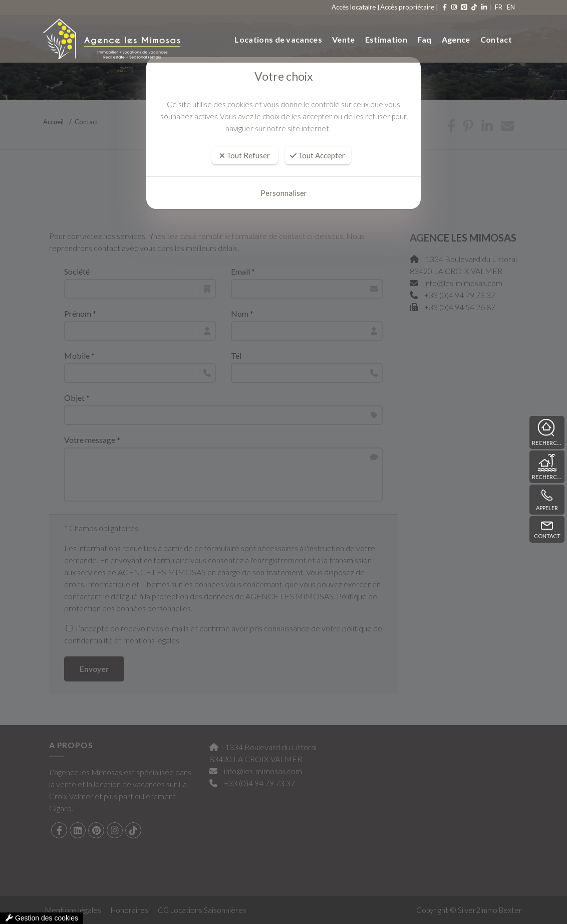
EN (506, 7)
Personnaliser (284, 193)
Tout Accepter (318, 155)
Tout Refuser (245, 155)
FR (484, 7)
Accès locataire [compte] (334, 7)
